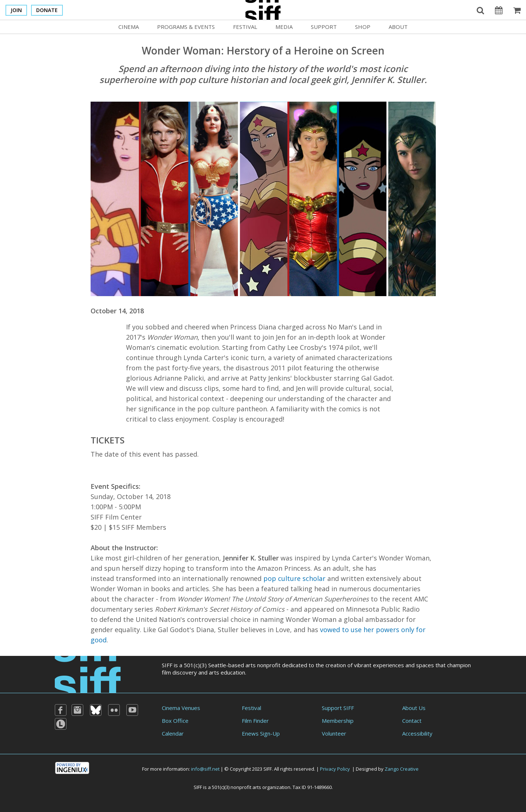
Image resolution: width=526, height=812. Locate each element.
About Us (414, 708)
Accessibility (417, 733)
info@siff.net (205, 769)
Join (16, 10)
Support (324, 27)
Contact (412, 721)
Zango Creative (402, 769)
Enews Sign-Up (261, 733)
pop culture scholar (294, 578)
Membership (338, 721)
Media (284, 27)
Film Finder (255, 721)
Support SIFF (338, 708)
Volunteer (334, 733)
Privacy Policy (335, 769)
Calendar (173, 733)
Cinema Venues (181, 708)
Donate (47, 10)
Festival (245, 27)
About (398, 27)
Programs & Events (186, 27)
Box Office (175, 721)
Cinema (129, 27)
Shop (363, 27)
